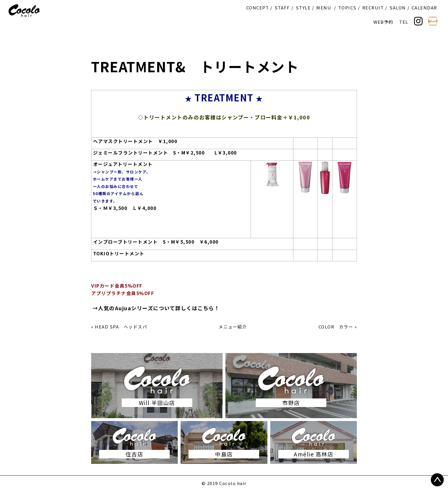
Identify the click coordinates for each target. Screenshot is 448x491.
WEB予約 (383, 22)
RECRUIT (373, 8)
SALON (398, 8)
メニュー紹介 (233, 327)
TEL (404, 22)
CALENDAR (424, 8)
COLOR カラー (336, 327)
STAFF (282, 8)
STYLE (303, 8)
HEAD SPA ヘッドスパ (121, 327)
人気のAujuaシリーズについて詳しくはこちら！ (159, 308)
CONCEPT (258, 8)
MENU (324, 8)
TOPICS (347, 8)
